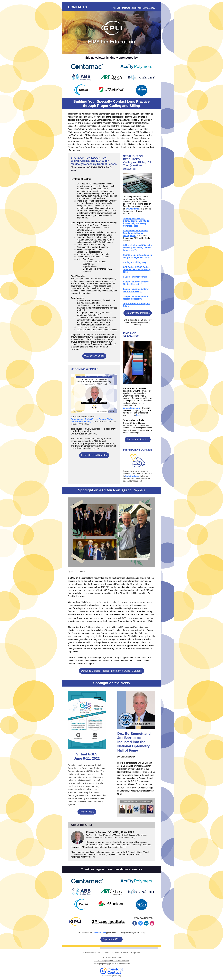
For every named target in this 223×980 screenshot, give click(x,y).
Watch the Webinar (94, 356)
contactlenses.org (132, 408)
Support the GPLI (112, 939)
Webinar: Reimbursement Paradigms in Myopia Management (135, 233)
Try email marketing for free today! (111, 976)
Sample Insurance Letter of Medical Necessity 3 (136, 298)
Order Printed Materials (138, 313)
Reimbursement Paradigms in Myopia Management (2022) (138, 256)
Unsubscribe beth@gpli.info (111, 957)
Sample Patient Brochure (135, 277)
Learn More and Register (94, 455)
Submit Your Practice (138, 439)
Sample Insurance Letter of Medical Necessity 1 (136, 283)
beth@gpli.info (132, 476)
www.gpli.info (132, 209)
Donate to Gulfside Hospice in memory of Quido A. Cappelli (112, 671)
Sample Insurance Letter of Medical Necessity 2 (136, 290)
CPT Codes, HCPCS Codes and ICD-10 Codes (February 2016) (137, 270)
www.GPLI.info (100, 933)
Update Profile (99, 961)
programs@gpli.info (107, 964)
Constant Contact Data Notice (118, 961)
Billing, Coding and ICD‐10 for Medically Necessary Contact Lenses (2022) (138, 248)
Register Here (87, 812)
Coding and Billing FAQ (134, 262)
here (139, 415)
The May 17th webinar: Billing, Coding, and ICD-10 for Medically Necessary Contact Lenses (136, 222)
